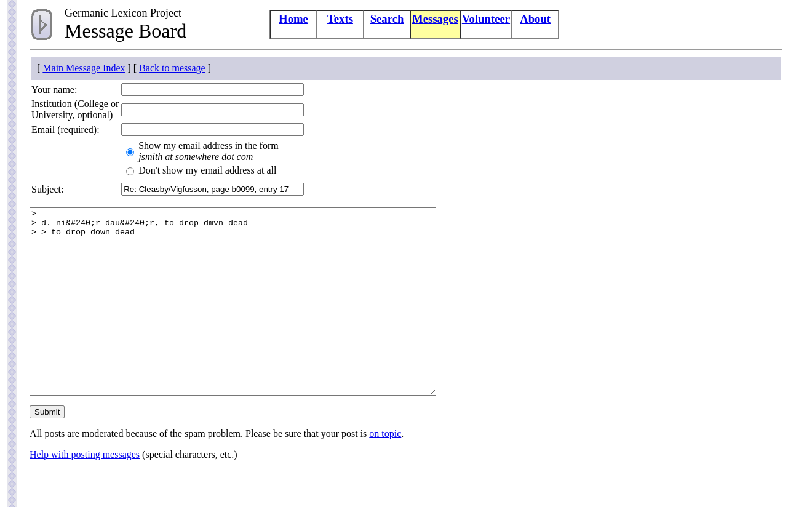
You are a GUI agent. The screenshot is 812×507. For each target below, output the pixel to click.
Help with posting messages (85, 491)
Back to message (172, 68)
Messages (435, 19)
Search (387, 19)
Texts (340, 19)
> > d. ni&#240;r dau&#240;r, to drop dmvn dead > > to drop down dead (257, 320)
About (535, 19)
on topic (385, 470)
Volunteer (486, 19)
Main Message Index (84, 68)
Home (293, 19)
